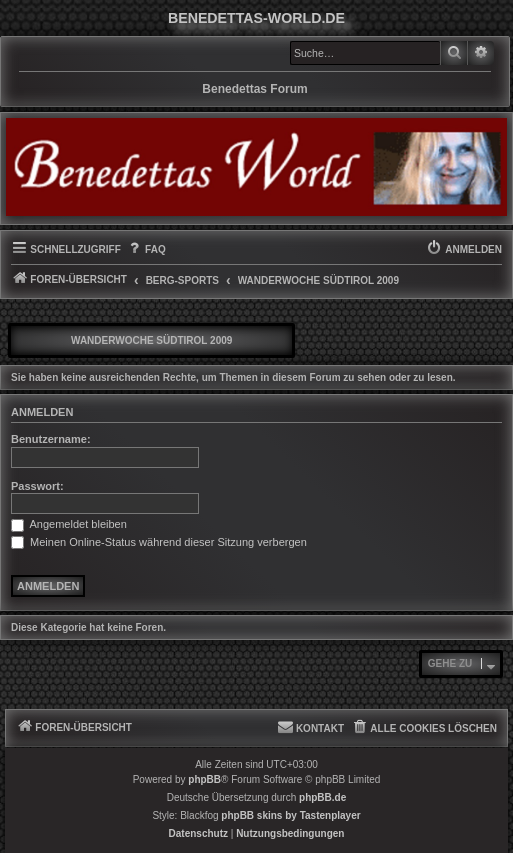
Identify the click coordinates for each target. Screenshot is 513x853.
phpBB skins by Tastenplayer (290, 815)
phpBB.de (322, 797)
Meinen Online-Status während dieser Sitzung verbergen (159, 542)
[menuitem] (146, 250)
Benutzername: (51, 439)
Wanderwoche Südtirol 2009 (151, 340)
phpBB (204, 779)
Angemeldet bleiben (69, 524)
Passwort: (37, 486)
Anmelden (42, 412)
